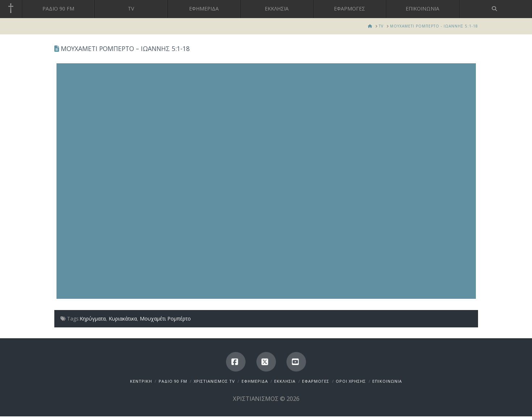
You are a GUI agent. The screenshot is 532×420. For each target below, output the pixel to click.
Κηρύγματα (93, 319)
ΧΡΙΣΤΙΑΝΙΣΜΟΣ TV (214, 381)
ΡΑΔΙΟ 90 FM (173, 381)
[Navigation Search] (496, 9)
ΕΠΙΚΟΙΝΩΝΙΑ (387, 381)
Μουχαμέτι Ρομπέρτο (165, 319)
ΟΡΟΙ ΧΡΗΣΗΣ (351, 381)
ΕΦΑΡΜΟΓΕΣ (316, 381)
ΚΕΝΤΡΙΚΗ (141, 381)
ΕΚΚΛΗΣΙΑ (285, 381)
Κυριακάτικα (123, 319)
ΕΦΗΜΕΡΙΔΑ (255, 381)
